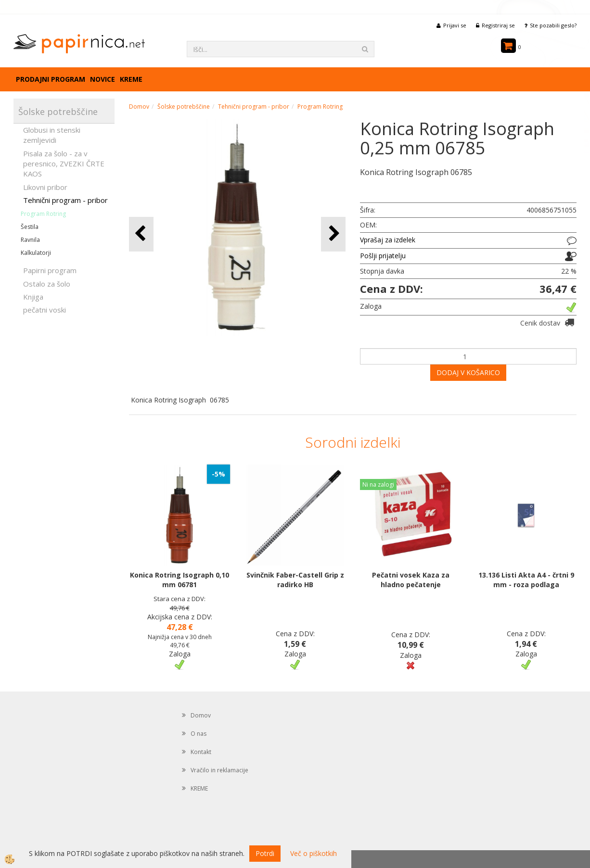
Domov (139, 107)
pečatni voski (45, 310)
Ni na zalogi (378, 484)
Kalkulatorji (36, 253)
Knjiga (33, 297)
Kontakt (201, 752)
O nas (199, 734)
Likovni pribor (45, 187)
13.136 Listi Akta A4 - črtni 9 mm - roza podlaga (526, 580)
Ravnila (30, 240)
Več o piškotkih (314, 853)
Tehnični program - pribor (65, 200)
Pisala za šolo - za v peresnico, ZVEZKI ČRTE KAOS (64, 164)
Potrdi (265, 853)
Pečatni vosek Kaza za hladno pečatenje (411, 580)
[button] (333, 234)
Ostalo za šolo (47, 284)
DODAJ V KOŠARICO (468, 372)
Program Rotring (43, 214)
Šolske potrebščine (184, 107)
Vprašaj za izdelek (388, 240)
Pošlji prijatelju (383, 256)
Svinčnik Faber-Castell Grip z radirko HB (295, 580)
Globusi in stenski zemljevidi (52, 135)
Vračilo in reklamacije (219, 770)
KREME (131, 79)
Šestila (30, 227)
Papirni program (50, 270)
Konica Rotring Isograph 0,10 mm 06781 (180, 580)
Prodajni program (51, 79)
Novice (103, 79)
